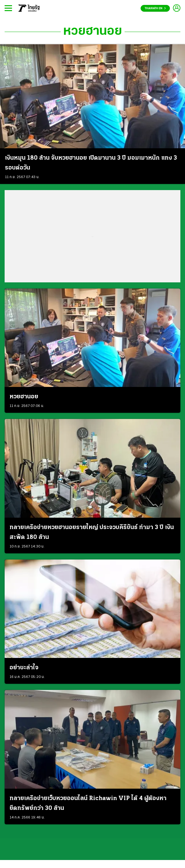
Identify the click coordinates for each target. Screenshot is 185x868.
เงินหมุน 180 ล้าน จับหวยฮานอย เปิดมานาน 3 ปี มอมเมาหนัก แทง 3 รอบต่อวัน (91, 163)
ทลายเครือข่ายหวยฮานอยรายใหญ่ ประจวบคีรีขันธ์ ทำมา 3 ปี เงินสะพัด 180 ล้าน (92, 532)
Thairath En (155, 8)
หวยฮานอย (93, 32)
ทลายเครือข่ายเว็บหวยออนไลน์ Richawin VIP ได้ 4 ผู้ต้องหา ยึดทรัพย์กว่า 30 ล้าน (88, 803)
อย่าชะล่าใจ (24, 668)
